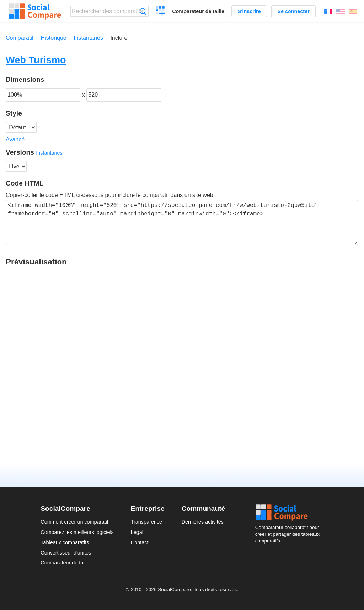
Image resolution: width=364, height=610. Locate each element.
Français (328, 11)
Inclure (119, 38)
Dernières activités (203, 522)
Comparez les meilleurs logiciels (77, 532)
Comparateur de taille (198, 11)
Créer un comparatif (160, 12)
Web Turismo (36, 60)
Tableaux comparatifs (65, 542)
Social (289, 513)
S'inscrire (249, 11)
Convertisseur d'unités (66, 553)
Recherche (143, 11)
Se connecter (293, 11)
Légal (137, 532)
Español (353, 11)
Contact (140, 542)
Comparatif (20, 38)
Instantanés (88, 38)
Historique (54, 38)
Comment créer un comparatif (74, 522)
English (341, 11)
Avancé (15, 140)
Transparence (146, 522)
